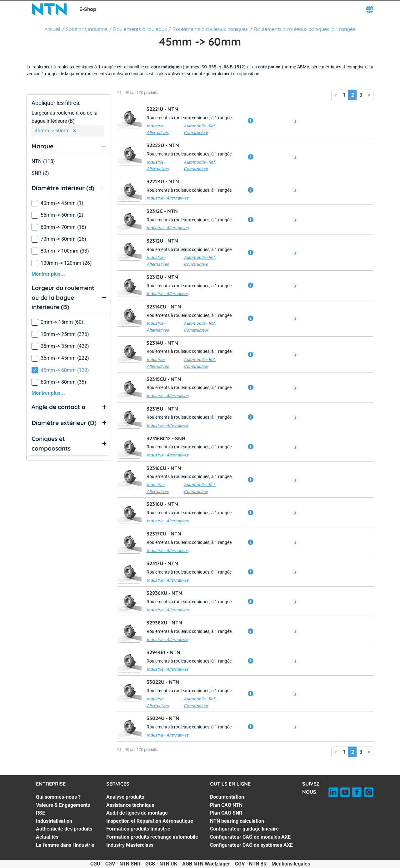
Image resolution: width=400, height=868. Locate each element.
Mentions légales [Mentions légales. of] (291, 864)
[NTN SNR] (49, 9)
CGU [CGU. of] (95, 864)
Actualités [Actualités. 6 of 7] (47, 837)
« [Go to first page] (336, 95)
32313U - (162, 277)
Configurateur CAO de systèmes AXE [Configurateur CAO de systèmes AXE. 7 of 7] (251, 845)
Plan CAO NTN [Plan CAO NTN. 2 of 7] (226, 805)
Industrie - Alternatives (158, 129)
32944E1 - (163, 652)
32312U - (162, 241)
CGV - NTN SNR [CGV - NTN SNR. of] (123, 864)
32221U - (162, 109)
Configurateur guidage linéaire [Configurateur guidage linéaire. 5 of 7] (244, 829)
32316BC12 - (166, 438)
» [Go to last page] (369, 95)
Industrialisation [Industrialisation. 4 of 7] (54, 821)
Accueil (52, 29)
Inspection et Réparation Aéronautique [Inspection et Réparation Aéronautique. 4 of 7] (150, 821)
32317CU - (164, 534)
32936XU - (164, 593)
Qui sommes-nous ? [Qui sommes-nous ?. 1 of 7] (58, 797)
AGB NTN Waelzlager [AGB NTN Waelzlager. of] (206, 864)
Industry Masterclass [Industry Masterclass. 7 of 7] (130, 845)
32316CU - (164, 468)
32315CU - (164, 379)
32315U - (162, 409)
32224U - (163, 181)
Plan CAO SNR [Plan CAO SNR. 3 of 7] (226, 813)
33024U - (163, 718)
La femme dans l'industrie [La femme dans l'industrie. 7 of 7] (65, 845)
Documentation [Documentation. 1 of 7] (227, 797)
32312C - (162, 211)
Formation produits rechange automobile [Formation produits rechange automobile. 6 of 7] (152, 837)
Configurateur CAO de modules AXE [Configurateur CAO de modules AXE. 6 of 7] (250, 837)
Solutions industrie (87, 29)
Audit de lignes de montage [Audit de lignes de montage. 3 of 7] (137, 813)
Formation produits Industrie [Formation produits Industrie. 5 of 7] (138, 829)
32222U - (163, 145)
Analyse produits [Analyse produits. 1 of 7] (125, 797)
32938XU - (164, 623)
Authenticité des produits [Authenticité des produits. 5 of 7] (64, 829)
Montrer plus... (48, 274)
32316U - (162, 504)
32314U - (162, 343)
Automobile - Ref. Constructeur (200, 129)
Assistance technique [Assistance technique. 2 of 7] (130, 805)
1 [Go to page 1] (344, 95)
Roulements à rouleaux (140, 29)
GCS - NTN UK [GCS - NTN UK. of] (161, 864)
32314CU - (164, 307)
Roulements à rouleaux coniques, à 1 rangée (305, 29)
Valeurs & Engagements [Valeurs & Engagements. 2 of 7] (63, 805)
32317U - (162, 563)
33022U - (163, 682)
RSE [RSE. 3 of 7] (40, 813)
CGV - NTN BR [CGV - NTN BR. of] (251, 864)
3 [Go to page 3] (361, 95)
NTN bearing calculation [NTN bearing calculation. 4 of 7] (237, 821)
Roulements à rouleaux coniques (210, 29)
